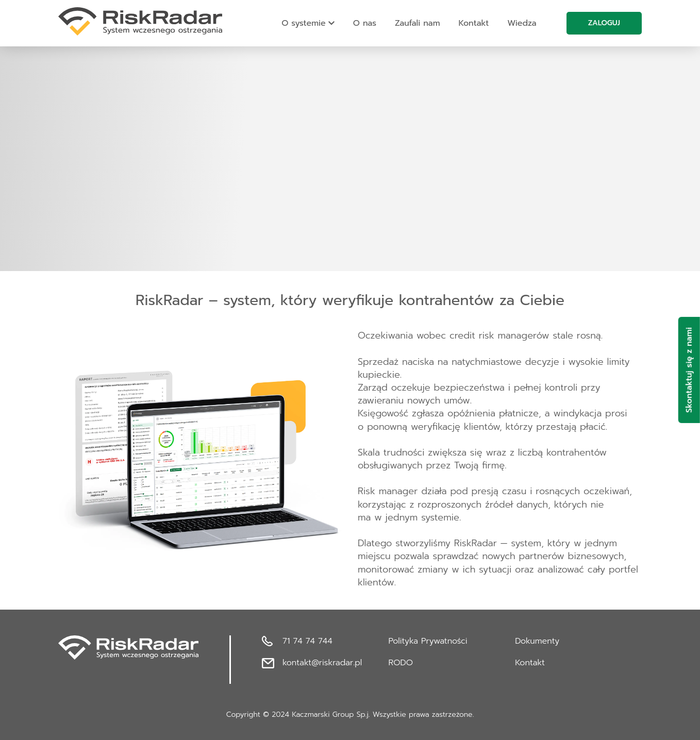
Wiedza (522, 23)
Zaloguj (604, 23)
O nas (365, 23)
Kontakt (474, 23)
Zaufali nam (418, 23)
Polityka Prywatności (428, 641)
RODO (401, 663)
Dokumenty (537, 641)
